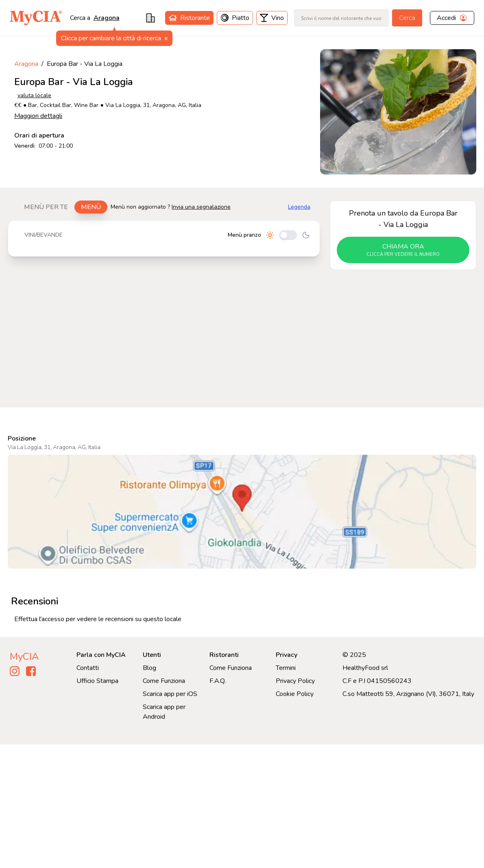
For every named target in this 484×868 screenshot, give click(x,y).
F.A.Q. (218, 681)
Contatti (88, 668)
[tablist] (62, 207)
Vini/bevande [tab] (44, 235)
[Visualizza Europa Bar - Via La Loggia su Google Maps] (242, 512)
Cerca (407, 18)
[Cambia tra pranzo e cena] (288, 235)
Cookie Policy (295, 694)
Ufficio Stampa (97, 681)
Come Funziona (164, 681)
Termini (286, 668)
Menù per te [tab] (46, 207)
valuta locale (34, 95)
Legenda (299, 207)
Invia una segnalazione (201, 207)
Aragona (26, 64)
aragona (107, 18)
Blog (149, 668)
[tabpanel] (164, 238)
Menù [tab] (91, 207)
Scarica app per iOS (170, 694)
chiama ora (403, 250)
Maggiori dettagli (38, 116)
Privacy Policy (295, 681)
